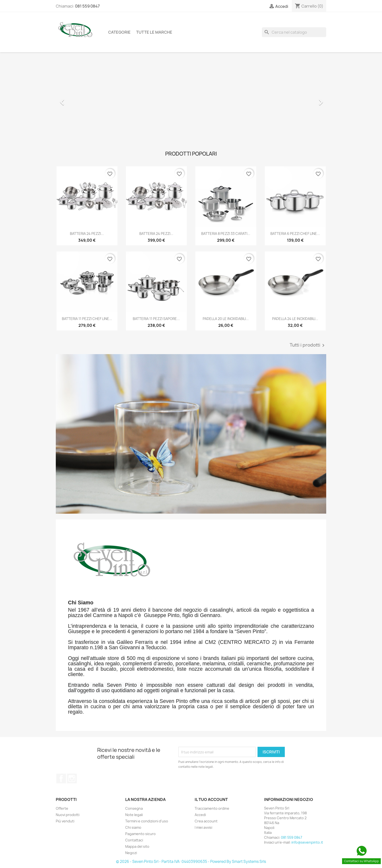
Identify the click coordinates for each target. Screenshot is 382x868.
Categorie (119, 32)
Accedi (200, 815)
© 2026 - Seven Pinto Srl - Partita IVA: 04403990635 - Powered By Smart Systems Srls (191, 862)
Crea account (206, 821)
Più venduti (65, 821)
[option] (191, 100)
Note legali (134, 815)
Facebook (61, 778)
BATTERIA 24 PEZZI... (87, 234)
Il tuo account (211, 799)
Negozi (131, 853)
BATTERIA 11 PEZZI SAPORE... (156, 319)
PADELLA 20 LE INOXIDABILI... (226, 319)
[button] (76, 100)
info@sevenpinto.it (307, 842)
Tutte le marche (154, 32)
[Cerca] (294, 32)
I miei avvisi (203, 827)
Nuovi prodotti (68, 815)
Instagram (72, 778)
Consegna (134, 808)
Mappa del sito (137, 846)
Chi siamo (133, 827)
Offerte (62, 808)
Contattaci (134, 840)
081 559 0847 (87, 6)
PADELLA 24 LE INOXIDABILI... (295, 319)
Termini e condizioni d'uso (147, 821)
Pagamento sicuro (140, 834)
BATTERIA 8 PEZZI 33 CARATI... (226, 234)
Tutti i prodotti (308, 345)
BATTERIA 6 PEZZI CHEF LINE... (295, 234)
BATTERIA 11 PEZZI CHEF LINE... (87, 319)
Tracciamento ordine (212, 808)
